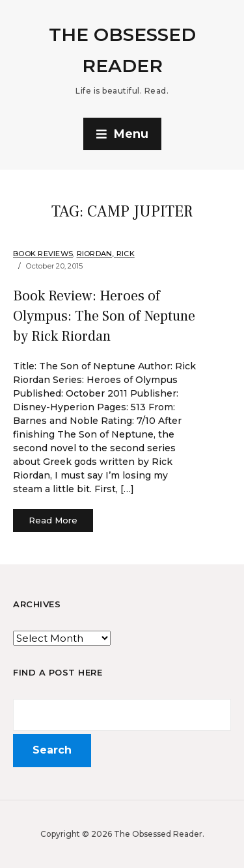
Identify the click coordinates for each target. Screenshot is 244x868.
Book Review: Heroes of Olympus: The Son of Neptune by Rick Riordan (104, 316)
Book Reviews (43, 254)
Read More (53, 520)
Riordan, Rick (106, 254)
